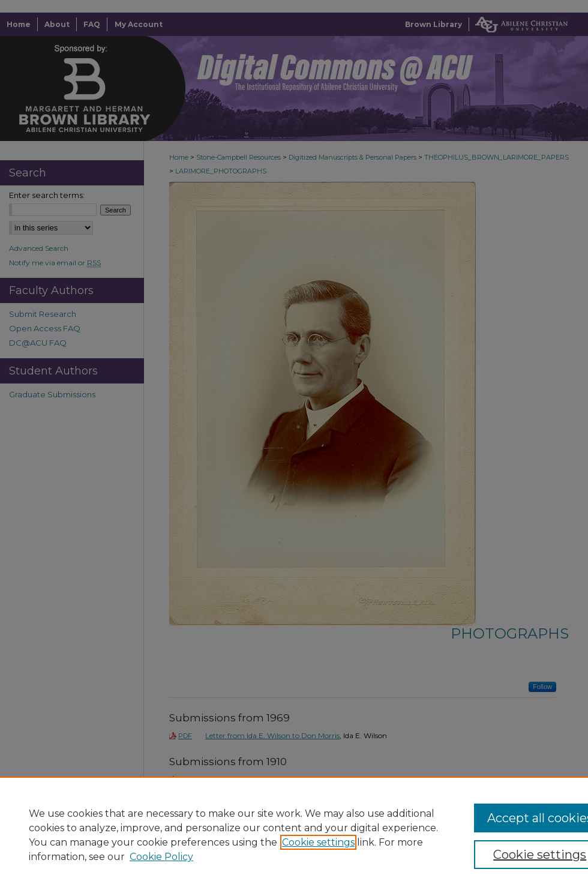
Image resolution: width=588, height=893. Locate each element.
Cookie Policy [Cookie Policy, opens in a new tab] (161, 857)
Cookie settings (318, 842)
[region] (294, 835)
